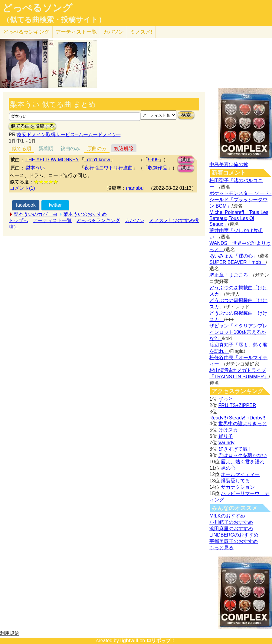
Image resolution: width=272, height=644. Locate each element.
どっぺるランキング (98, 220)
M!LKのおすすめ (227, 516)
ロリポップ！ (161, 641)
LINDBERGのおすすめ (234, 535)
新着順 (46, 148)
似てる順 (21, 148)
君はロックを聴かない (243, 455)
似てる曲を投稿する (32, 126)
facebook (26, 205)
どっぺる (26, 32)
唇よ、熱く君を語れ (243, 462)
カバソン (113, 32)
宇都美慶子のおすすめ (234, 541)
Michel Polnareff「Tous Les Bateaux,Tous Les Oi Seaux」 (239, 218)
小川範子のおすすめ (231, 522)
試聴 (186, 160)
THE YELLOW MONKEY (52, 160)
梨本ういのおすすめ (85, 214)
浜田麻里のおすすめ (231, 529)
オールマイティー (240, 474)
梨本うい (35, 168)
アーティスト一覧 (52, 220)
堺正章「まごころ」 (231, 275)
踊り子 (226, 436)
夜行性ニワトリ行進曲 (109, 168)
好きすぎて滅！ (235, 449)
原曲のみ (97, 148)
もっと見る (221, 548)
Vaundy (226, 443)
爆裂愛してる (235, 481)
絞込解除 (124, 148)
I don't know (97, 160)
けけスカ (228, 430)
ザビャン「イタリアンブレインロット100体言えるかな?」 (238, 332)
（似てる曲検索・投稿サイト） (54, 20)
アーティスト (76, 32)
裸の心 (228, 468)
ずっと (226, 399)
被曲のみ (70, 148)
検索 (186, 115)
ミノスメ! (141, 32)
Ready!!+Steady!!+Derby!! (237, 418)
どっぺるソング (37, 8)
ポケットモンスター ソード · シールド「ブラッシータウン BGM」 (240, 200)
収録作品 (158, 168)
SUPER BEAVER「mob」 (238, 262)
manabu (135, 188)
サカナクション (238, 487)
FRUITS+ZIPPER (237, 405)
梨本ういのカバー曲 (35, 214)
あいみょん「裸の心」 (234, 256)
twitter (55, 205)
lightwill (129, 641)
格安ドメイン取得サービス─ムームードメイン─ (69, 135)
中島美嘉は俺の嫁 (229, 164)
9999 (153, 160)
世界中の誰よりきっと (243, 424)
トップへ (18, 220)
